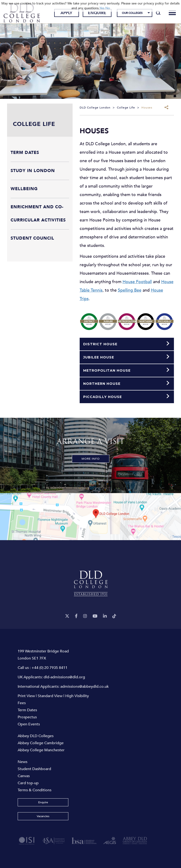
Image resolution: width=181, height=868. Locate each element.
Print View (26, 696)
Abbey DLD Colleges (36, 736)
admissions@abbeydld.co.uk (84, 687)
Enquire (97, 13)
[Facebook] (76, 616)
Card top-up (28, 783)
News (23, 762)
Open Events (29, 724)
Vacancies (43, 816)
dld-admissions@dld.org (64, 677)
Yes (102, 8)
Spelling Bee (130, 290)
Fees (22, 703)
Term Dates (27, 710)
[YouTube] (95, 616)
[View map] (90, 517)
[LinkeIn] (105, 616)
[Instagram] (85, 616)
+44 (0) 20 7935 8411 (49, 668)
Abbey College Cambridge (41, 743)
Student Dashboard (34, 769)
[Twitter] (67, 616)
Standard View (50, 696)
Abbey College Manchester (41, 750)
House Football (137, 282)
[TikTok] (114, 616)
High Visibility (77, 696)
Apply (66, 13)
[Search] (158, 13)
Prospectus (27, 717)
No (108, 8)
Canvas (24, 776)
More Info (91, 459)
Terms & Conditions (35, 790)
